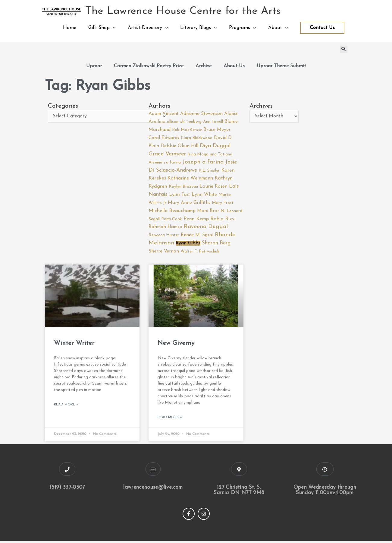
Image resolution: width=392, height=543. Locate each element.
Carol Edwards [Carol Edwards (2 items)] (164, 138)
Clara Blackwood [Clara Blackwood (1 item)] (197, 139)
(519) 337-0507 (67, 489)
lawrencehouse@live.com (153, 489)
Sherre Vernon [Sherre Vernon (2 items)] (164, 253)
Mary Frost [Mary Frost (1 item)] (223, 204)
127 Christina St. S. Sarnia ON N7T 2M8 (239, 492)
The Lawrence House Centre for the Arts (183, 11)
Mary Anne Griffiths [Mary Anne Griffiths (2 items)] (189, 204)
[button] (344, 49)
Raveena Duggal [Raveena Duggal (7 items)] (206, 229)
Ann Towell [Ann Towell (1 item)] (213, 122)
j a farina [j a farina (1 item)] (172, 163)
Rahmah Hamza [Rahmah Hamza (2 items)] (165, 229)
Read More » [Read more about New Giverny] (170, 419)
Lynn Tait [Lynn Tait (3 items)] (180, 195)
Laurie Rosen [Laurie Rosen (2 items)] (213, 187)
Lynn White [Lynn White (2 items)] (204, 195)
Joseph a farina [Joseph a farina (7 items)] (203, 163)
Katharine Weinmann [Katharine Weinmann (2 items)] (190, 179)
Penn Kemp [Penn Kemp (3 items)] (196, 221)
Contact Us (322, 28)
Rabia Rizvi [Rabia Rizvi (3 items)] (223, 221)
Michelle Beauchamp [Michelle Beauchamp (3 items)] (172, 212)
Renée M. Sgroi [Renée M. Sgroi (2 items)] (197, 237)
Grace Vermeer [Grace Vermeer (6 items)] (167, 154)
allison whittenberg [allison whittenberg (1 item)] (184, 122)
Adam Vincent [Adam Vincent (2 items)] (164, 114)
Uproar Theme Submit (281, 66)
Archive (204, 66)
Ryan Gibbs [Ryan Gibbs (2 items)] (188, 245)
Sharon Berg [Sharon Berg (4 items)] (216, 245)
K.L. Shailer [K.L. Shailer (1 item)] (209, 171)
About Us (234, 66)
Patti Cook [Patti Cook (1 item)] (172, 221)
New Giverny (176, 345)
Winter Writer (74, 345)
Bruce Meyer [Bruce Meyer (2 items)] (217, 130)
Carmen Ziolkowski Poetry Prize (149, 66)
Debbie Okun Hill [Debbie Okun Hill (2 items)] (179, 147)
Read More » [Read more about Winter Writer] (66, 406)
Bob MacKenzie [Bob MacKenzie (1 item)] (187, 130)
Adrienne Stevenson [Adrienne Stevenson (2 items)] (201, 114)
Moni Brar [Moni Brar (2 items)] (208, 212)
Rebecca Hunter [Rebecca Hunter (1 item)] (164, 237)
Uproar (94, 66)
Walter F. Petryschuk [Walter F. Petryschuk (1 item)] (200, 253)
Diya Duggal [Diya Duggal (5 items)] (215, 146)
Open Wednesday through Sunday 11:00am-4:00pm (325, 492)
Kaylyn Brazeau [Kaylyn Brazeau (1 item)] (183, 187)
